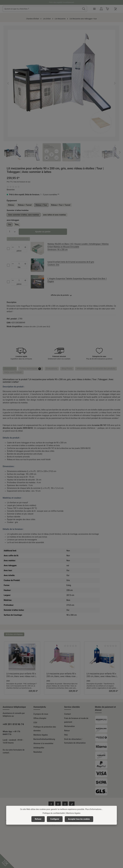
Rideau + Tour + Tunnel (61, 205)
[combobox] (52, 9)
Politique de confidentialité (54, 813)
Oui (10, 225)
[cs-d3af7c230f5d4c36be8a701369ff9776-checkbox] (8, 249)
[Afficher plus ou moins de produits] (61, 295)
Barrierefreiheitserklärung (44, 739)
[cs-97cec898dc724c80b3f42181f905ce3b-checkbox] (8, 282)
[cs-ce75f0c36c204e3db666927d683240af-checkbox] (8, 265)
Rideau (11, 205)
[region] (61, 93)
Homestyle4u (40, 707)
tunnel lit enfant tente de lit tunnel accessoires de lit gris (79, 263)
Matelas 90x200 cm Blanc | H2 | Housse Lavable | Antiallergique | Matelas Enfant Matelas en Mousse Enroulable (79, 247)
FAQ (66, 735)
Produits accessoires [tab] (18, 239)
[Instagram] (65, 804)
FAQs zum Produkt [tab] (13, 372)
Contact (67, 714)
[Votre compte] (111, 9)
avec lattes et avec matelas (55, 215)
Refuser (38, 819)
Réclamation (69, 726)
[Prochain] (115, 83)
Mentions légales (41, 735)
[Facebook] (51, 804)
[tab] (10, 369)
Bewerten (11, 190)
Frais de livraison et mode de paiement (76, 720)
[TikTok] (72, 804)
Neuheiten (38, 752)
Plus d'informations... (94, 809)
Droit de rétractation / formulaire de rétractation (75, 741)
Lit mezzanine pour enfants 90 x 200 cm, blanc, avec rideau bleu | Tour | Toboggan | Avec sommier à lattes (102, 675)
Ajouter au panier (43, 232)
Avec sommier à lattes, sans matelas (24, 215)
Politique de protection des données (45, 729)
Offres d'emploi (40, 718)
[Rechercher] (94, 9)
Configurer (55, 819)
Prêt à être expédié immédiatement (62, 2)
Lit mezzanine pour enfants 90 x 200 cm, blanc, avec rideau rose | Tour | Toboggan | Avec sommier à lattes (61, 675)
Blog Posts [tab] (67, 369)
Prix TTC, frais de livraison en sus (19, 182)
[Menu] (104, 9)
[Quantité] (12, 232)
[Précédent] (8, 83)
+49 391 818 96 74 (13, 724)
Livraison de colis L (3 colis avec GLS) (37, 327)
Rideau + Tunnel (25, 205)
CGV (35, 723)
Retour (67, 731)
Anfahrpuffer (39, 748)
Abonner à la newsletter (43, 743)
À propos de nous (41, 714)
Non (18, 225)
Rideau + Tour (41, 205)
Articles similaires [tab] (14, 634)
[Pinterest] (58, 804)
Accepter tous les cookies (79, 819)
